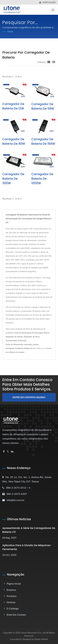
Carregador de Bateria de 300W (13, 179)
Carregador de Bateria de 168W (43, 141)
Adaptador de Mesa (32, 337)
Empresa (11, 590)
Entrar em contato (17, 352)
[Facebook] (4, 452)
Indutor (36, 344)
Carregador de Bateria (14, 348)
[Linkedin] (12, 452)
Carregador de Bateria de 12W (13, 106)
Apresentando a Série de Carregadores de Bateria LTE (29, 530)
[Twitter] (8, 452)
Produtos (12, 596)
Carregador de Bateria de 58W (43, 106)
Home (10, 31)
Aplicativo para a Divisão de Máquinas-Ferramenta (27, 547)
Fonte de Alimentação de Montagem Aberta (32, 333)
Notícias (11, 602)
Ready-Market (41, 639)
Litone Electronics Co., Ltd (33, 633)
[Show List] (54, 62)
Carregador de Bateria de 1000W (42, 179)
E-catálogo (13, 608)
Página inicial (14, 584)
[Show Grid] (49, 62)
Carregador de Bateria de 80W (14, 141)
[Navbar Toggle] (53, 10)
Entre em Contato (16, 615)
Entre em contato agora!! (29, 397)
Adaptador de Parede (14, 337)
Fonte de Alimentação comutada (19, 344)
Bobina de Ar (30, 348)
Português (49, 2)
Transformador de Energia (16, 340)
